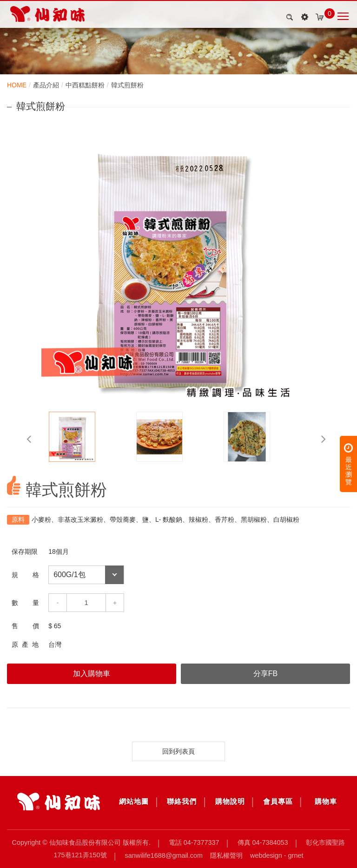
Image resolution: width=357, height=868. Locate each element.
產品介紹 (46, 85)
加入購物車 (92, 674)
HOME (17, 85)
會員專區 (278, 801)
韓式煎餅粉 (127, 85)
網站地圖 (134, 801)
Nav (343, 16)
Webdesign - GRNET (277, 855)
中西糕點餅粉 (85, 85)
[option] (178, 266)
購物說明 (230, 801)
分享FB (265, 674)
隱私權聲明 (226, 855)
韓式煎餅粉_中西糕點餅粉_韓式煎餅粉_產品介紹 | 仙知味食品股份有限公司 (47, 14)
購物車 (326, 801)
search (288, 17)
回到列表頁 (178, 751)
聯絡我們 (182, 801)
